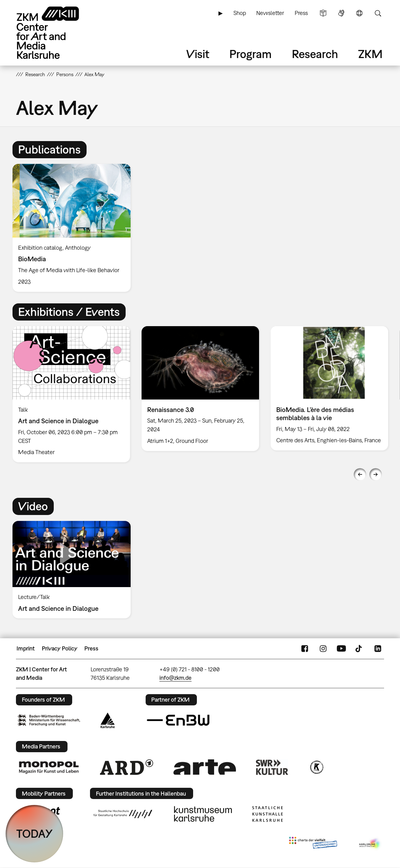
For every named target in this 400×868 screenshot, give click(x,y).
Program (250, 54)
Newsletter (270, 13)
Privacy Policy (60, 648)
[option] (74, 228)
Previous (360, 474)
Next (376, 474)
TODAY (35, 834)
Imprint (26, 648)
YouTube (341, 649)
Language (359, 13)
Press (301, 13)
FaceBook (305, 649)
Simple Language (323, 13)
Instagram (323, 649)
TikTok (359, 649)
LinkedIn (378, 649)
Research (315, 54)
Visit (198, 54)
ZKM (370, 54)
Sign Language (341, 13)
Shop (240, 13)
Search (378, 13)
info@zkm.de (175, 678)
